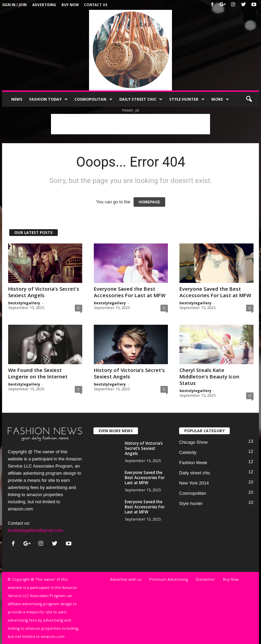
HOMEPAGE (149, 202)
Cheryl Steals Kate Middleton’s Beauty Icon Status (209, 376)
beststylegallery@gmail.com (35, 530)
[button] (249, 99)
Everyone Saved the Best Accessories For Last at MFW (130, 292)
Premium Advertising (169, 579)
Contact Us (96, 5)
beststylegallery (24, 303)
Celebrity (188, 452)
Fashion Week (193, 463)
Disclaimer (205, 579)
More (220, 99)
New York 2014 (194, 483)
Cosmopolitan (93, 99)
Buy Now (70, 5)
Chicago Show (193, 442)
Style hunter (187, 99)
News (17, 99)
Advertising (44, 5)
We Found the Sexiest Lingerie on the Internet (38, 373)
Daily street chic (141, 99)
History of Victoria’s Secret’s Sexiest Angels (44, 292)
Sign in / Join (14, 5)
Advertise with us (126, 579)
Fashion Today (48, 99)
